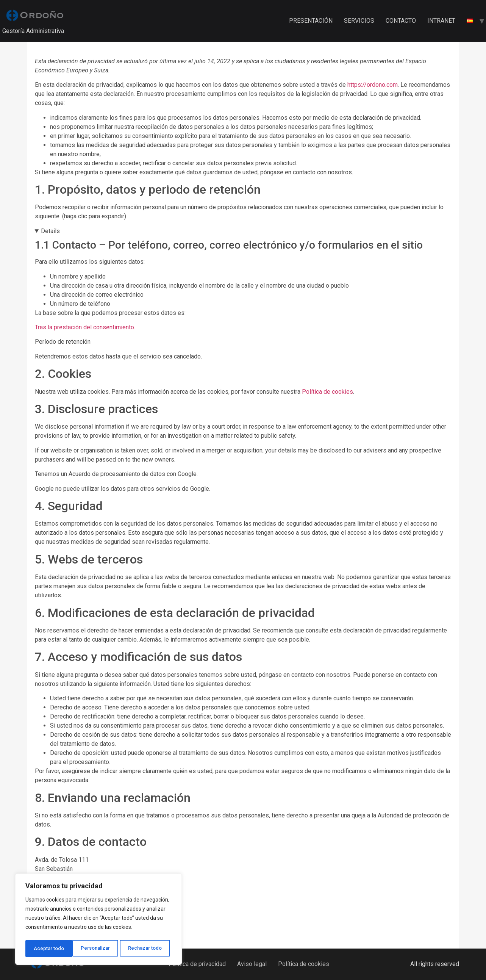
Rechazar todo (99, 949)
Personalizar (48, 949)
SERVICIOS (359, 21)
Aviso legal (252, 964)
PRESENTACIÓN (311, 21)
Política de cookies (327, 392)
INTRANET (441, 21)
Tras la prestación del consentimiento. (86, 327)
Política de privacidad (197, 964)
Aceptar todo (149, 949)
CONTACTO (401, 21)
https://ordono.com (373, 85)
